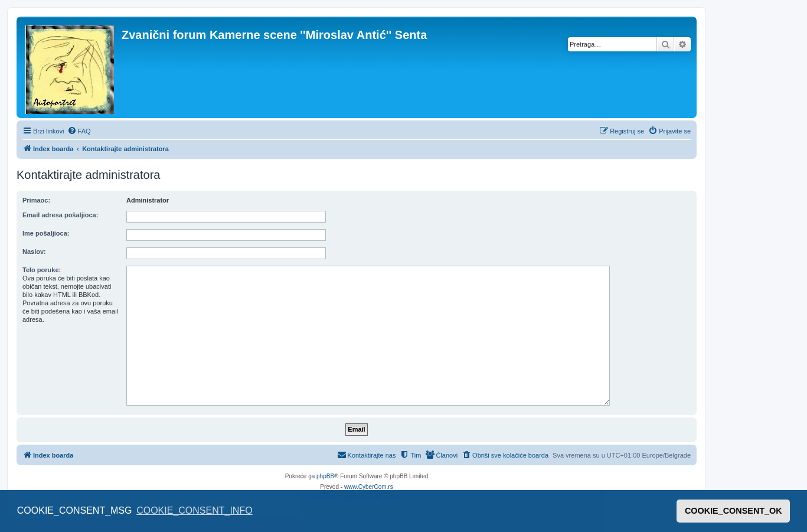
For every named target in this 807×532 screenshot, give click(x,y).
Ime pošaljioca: (46, 233)
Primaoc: (36, 200)
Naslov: (34, 252)
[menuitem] (79, 131)
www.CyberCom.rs (369, 487)
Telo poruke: (42, 270)
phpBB (325, 476)
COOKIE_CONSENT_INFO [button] (194, 510)
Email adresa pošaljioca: (60, 215)
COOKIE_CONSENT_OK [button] (734, 511)
